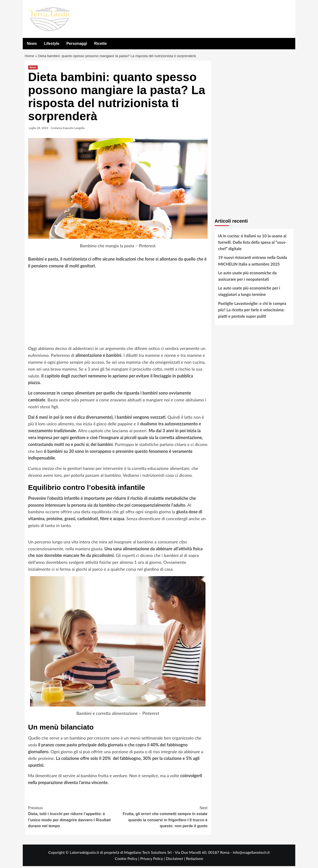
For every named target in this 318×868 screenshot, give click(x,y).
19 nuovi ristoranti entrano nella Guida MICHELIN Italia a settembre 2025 (253, 262)
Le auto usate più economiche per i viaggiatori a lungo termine (249, 293)
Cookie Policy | (128, 860)
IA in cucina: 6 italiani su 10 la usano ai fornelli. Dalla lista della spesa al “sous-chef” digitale (252, 244)
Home (30, 57)
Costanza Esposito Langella (68, 130)
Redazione (195, 860)
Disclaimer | (176, 860)
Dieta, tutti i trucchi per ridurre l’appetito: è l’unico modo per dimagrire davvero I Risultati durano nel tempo (73, 818)
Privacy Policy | (153, 860)
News (32, 44)
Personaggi (77, 44)
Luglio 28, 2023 (39, 130)
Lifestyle (52, 44)
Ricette (100, 44)
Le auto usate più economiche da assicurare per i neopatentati (248, 278)
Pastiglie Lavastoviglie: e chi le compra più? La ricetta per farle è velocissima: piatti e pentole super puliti (252, 311)
